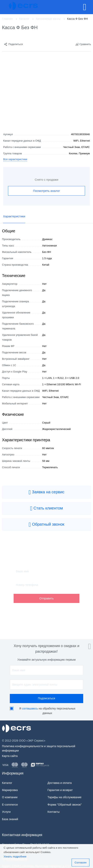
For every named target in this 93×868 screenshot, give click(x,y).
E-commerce (10, 805)
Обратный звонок (46, 525)
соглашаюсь (30, 708)
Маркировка (10, 790)
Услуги (6, 812)
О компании (10, 797)
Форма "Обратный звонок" (65, 805)
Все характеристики (15, 159)
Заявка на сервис (46, 492)
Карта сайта (10, 756)
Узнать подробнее (15, 857)
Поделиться (13, 44)
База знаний (10, 819)
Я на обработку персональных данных (47, 711)
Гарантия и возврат (60, 790)
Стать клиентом (47, 508)
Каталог (7, 783)
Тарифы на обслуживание (65, 797)
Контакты (54, 812)
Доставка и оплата (60, 783)
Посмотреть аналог (46, 191)
